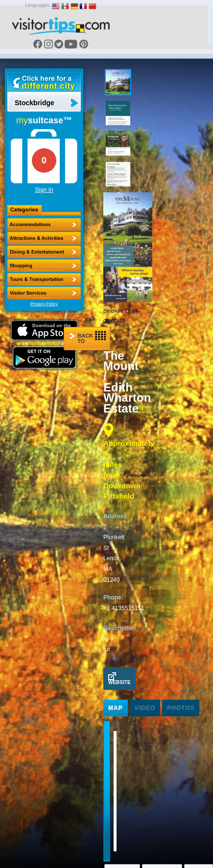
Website (119, 679)
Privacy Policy (44, 304)
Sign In (44, 190)
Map (116, 708)
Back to (88, 337)
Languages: (38, 5)
